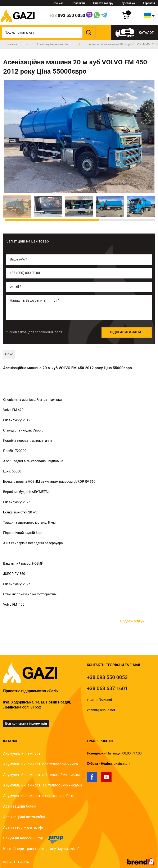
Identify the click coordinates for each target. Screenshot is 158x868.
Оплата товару (103, 3)
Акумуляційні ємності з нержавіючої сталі (40, 796)
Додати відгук (132, 621)
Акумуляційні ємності (22, 753)
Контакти (78, 3)
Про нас (58, 3)
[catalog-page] (53, 44)
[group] (79, 137)
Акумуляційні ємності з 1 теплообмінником (41, 775)
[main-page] (11, 44)
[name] (79, 260)
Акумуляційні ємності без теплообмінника (40, 764)
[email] (79, 287)
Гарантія (149, 3)
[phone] (67, 16)
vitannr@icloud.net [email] (101, 710)
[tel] (107, 677)
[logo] (18, 24)
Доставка (128, 3)
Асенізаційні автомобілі (24, 817)
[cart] (126, 18)
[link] (94, 781)
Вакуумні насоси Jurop (23, 838)
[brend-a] (141, 864)
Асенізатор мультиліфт (23, 827)
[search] (49, 33)
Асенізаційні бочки (20, 806)
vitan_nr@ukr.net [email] (99, 700)
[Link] (89, 16)
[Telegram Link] (104, 16)
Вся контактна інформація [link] (26, 723)
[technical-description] (9, 354)
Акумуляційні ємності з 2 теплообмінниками (42, 785)
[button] (88, 33)
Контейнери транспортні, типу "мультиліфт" (41, 849)
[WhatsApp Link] (97, 16)
